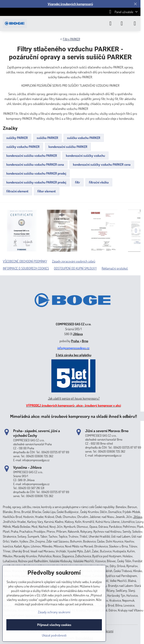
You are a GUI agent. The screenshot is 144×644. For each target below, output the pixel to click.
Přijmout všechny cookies (54, 625)
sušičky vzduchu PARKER (23, 147)
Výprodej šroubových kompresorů (70, 4)
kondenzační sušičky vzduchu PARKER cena (102, 164)
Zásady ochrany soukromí (54, 612)
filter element (47, 191)
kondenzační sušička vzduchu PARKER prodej (36, 173)
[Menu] (135, 23)
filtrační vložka (99, 182)
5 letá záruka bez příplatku (74, 355)
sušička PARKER (47, 138)
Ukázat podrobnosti (54, 635)
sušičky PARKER (17, 138)
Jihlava (78, 334)
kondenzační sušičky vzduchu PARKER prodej (36, 182)
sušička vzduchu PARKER (84, 138)
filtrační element (17, 191)
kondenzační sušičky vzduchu (85, 155)
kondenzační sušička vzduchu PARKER (32, 155)
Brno (85, 341)
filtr (78, 182)
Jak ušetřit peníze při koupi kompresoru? (74, 398)
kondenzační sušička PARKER (68, 147)
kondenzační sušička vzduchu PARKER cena (35, 164)
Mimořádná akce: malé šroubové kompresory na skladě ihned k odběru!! (74, 416)
